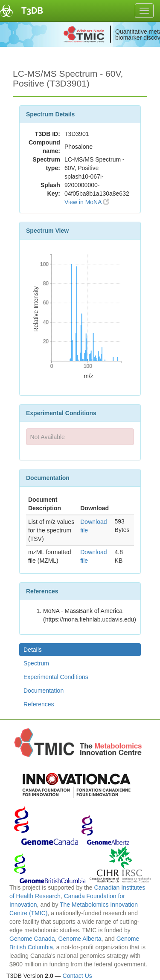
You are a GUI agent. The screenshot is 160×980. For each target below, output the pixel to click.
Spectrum (36, 663)
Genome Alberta (80, 939)
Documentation (44, 691)
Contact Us (77, 976)
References (39, 704)
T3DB (32, 11)
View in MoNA (87, 202)
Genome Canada (32, 939)
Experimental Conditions (56, 677)
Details (33, 650)
